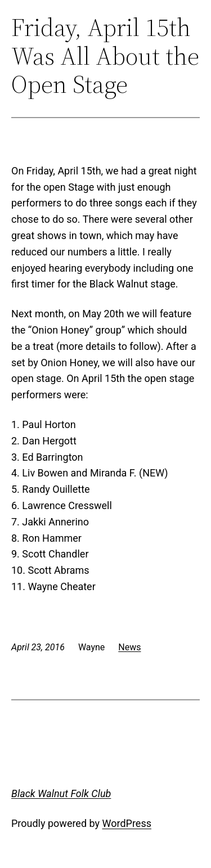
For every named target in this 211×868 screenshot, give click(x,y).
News (129, 647)
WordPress (127, 823)
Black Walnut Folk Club (61, 793)
